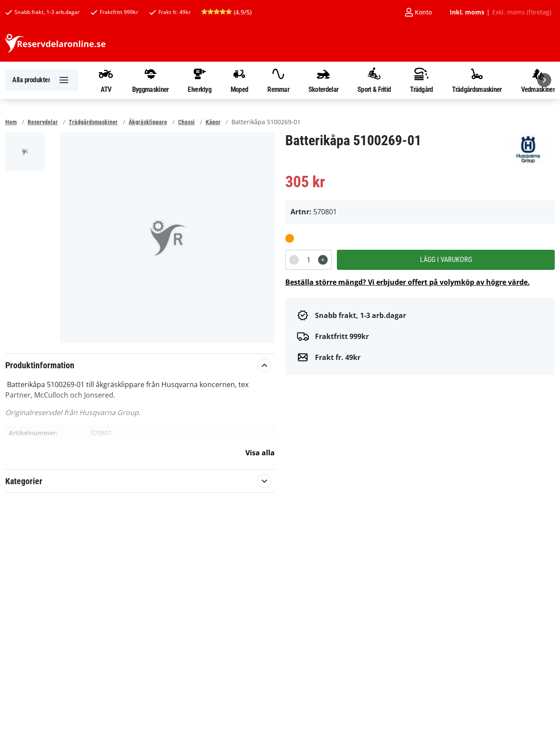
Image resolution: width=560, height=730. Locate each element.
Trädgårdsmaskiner (477, 80)
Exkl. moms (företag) (522, 12)
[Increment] (323, 260)
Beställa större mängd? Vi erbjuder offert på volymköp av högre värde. (408, 282)
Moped (240, 80)
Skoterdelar (323, 80)
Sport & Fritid (374, 80)
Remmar (278, 80)
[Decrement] (294, 260)
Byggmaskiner (150, 80)
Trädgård (421, 80)
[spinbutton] (308, 260)
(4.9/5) (226, 12)
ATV (106, 80)
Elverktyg (199, 80)
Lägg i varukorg (446, 260)
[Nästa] (544, 80)
